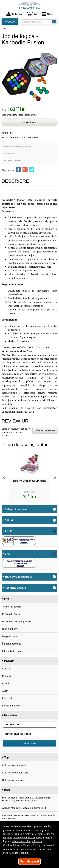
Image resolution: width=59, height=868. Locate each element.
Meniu (47, 14)
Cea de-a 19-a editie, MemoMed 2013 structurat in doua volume (29, 817)
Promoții (7, 676)
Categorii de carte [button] (16, 509)
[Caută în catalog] (54, 22)
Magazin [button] (9, 661)
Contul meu (14, 14)
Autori (5, 691)
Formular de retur (11, 706)
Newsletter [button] (11, 715)
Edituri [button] (9, 520)
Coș (32, 14)
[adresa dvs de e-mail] (29, 734)
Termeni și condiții (12, 607)
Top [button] (6, 757)
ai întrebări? (11, 153)
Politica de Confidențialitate (16, 621)
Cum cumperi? (10, 629)
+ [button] (54, 509)
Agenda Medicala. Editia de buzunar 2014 (24, 808)
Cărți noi (7, 669)
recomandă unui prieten (17, 146)
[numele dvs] (29, 724)
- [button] (54, 531)
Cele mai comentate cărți (15, 773)
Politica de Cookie (12, 614)
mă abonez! (30, 743)
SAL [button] (7, 554)
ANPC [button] (8, 531)
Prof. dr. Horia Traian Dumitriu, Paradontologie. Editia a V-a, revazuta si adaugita (27, 799)
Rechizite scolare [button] (15, 588)
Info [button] (6, 599)
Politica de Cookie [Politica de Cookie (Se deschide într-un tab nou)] (21, 841)
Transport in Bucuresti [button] (19, 577)
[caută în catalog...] (35, 22)
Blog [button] (7, 790)
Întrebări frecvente (12, 644)
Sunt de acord (29, 861)
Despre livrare (10, 636)
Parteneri (7, 698)
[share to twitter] (32, 170)
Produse (10, 22)
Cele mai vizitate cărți (13, 780)
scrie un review (13, 160)
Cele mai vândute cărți (14, 765)
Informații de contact (13, 651)
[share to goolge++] (25, 170)
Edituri (6, 683)
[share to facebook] (18, 170)
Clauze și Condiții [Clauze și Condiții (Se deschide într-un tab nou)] (32, 845)
